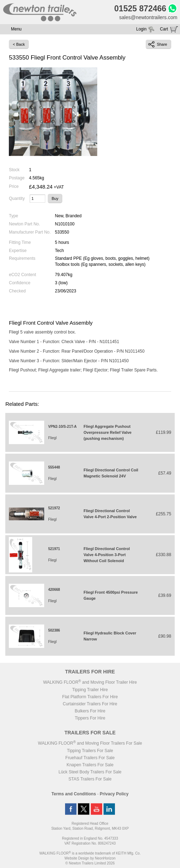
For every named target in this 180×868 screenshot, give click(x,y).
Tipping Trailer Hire (90, 690)
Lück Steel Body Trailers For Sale (90, 772)
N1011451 (109, 342)
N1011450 (135, 351)
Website (77, 858)
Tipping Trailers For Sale (90, 751)
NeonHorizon (105, 858)
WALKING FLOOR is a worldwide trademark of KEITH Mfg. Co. (90, 853)
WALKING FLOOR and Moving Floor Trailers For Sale (90, 743)
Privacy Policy (114, 794)
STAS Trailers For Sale (90, 779)
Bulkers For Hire (90, 711)
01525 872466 (140, 9)
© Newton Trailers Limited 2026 (90, 863)
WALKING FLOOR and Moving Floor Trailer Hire (90, 682)
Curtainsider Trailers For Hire (90, 704)
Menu (16, 29)
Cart (164, 29)
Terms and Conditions (74, 794)
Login (141, 29)
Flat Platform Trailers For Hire (90, 697)
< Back (19, 44)
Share (158, 44)
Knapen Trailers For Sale (90, 765)
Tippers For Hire (90, 718)
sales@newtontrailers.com (148, 17)
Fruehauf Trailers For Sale (90, 758)
